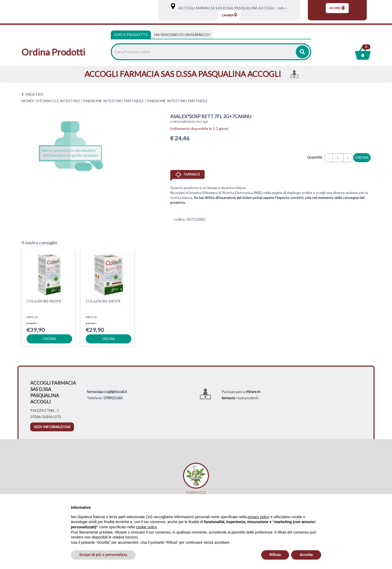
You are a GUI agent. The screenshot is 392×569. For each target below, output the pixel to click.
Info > (282, 8)
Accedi (337, 8)
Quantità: (315, 157)
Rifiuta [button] (275, 555)
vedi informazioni (52, 427)
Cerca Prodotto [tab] (131, 35)
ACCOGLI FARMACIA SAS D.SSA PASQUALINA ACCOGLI (226, 8)
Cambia (229, 15)
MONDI (28, 101)
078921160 (113, 398)
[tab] (182, 35)
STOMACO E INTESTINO (59, 101)
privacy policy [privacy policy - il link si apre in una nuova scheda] (259, 517)
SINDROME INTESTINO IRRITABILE (113, 101)
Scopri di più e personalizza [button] (103, 555)
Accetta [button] (306, 555)
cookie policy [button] (146, 527)
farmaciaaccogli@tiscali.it (107, 392)
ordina (362, 158)
